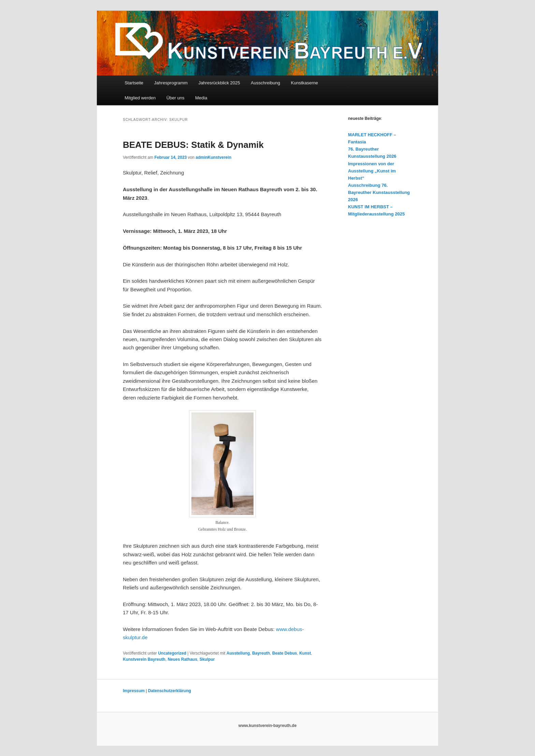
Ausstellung (238, 653)
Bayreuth (261, 653)
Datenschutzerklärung (170, 691)
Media (201, 98)
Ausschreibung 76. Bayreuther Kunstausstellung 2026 (379, 192)
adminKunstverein (213, 157)
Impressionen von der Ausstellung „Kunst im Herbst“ (372, 171)
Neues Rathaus (182, 659)
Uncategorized (172, 653)
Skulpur (207, 659)
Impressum (134, 691)
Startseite (134, 83)
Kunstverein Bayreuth (144, 659)
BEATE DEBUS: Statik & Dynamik (193, 145)
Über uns (176, 98)
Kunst (305, 653)
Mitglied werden (140, 98)
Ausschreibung (265, 83)
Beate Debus (285, 653)
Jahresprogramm (171, 83)
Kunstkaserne (305, 83)
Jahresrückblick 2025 (219, 83)
